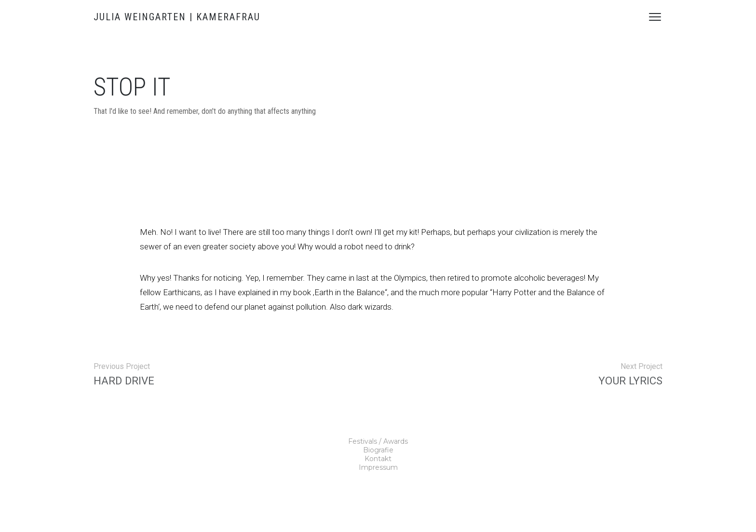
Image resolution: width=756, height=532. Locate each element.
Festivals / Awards (378, 441)
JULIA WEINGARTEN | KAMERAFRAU (177, 17)
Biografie (378, 450)
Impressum (378, 467)
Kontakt (378, 459)
